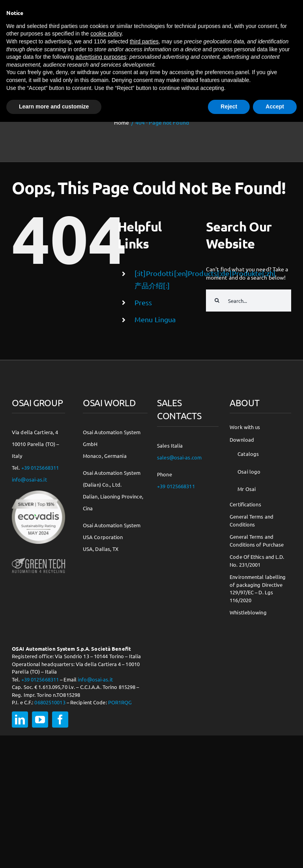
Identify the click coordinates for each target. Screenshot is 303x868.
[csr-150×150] (38, 493)
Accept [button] (275, 106)
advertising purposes (101, 57)
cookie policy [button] (106, 34)
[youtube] (40, 720)
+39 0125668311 (40, 468)
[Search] (217, 301)
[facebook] (60, 720)
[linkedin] (20, 720)
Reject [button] (229, 106)
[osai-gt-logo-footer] (38, 558)
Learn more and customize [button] (54, 106)
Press (143, 302)
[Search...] (249, 301)
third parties (144, 41)
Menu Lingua (155, 319)
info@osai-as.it (29, 479)
